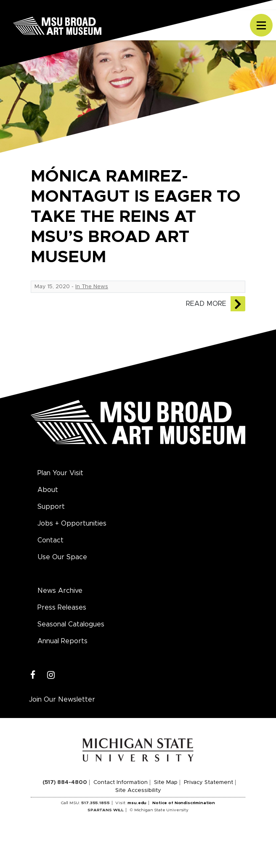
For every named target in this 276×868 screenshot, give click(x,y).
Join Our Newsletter (62, 700)
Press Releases (62, 608)
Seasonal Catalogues (71, 624)
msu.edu (137, 803)
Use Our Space (62, 557)
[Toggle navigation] (261, 25)
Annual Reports (62, 641)
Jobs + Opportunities (72, 523)
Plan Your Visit (60, 473)
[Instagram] (51, 675)
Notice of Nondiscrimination (184, 803)
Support (51, 507)
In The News (92, 287)
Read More (206, 304)
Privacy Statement (208, 783)
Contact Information (121, 783)
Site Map (166, 783)
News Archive (60, 591)
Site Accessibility (138, 790)
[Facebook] (33, 675)
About (48, 490)
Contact (50, 540)
